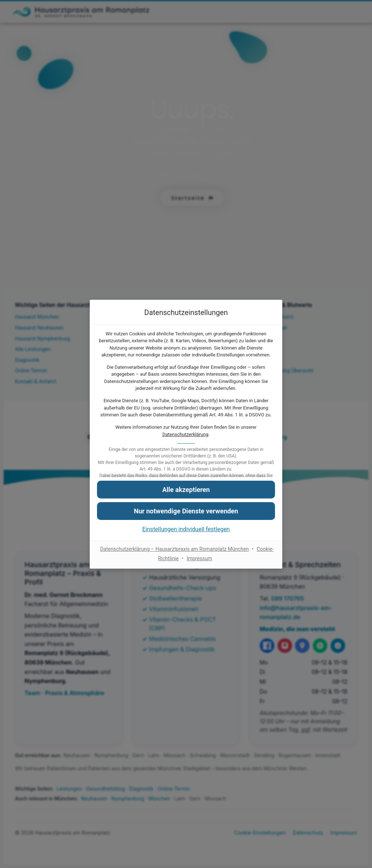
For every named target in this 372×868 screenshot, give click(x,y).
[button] (186, 489)
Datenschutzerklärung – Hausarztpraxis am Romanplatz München (175, 549)
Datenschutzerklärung (185, 434)
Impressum (199, 558)
